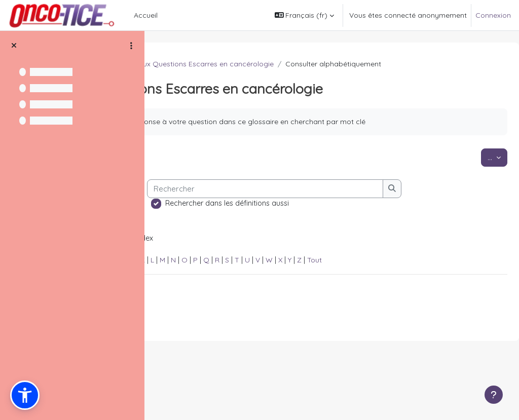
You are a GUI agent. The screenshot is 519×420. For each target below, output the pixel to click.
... (473, 178)
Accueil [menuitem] (146, 15)
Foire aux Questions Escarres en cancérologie (349, 64)
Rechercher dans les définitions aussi (247, 256)
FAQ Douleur (186, 64)
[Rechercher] (285, 241)
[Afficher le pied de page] (494, 395)
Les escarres (239, 64)
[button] (305, 15)
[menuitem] (166, 15)
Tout (467, 314)
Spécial (176, 314)
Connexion (493, 15)
